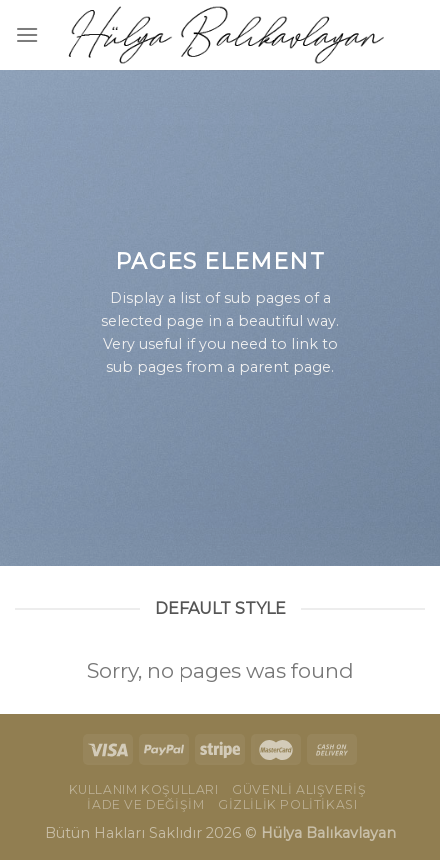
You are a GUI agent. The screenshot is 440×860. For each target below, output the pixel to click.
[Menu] (27, 34)
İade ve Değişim (145, 804)
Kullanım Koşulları (144, 789)
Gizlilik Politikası (288, 804)
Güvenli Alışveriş (299, 789)
